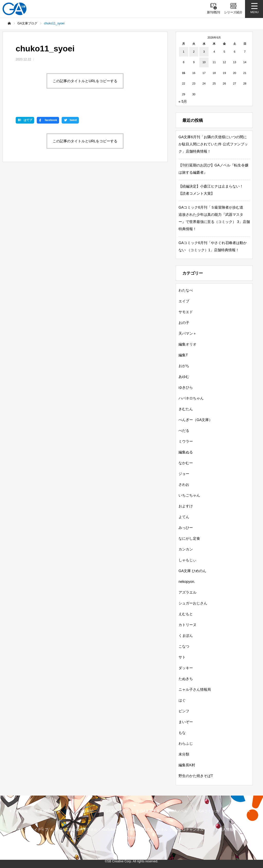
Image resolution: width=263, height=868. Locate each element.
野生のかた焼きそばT (196, 776)
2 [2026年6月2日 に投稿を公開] (194, 52)
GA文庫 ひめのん (192, 571)
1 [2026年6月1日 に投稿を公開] (184, 52)
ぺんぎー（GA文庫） (195, 420)
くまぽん (186, 636)
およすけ (186, 506)
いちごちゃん (189, 495)
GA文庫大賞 (150, 811)
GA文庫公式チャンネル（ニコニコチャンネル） (169, 829)
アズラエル (187, 592)
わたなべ (186, 290)
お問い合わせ (126, 838)
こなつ (184, 646)
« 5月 (183, 101)
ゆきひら (186, 387)
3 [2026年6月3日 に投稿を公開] (204, 52)
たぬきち (186, 679)
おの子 (184, 323)
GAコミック (209, 811)
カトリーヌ (187, 625)
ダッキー (186, 668)
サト (182, 657)
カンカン (186, 549)
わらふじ (186, 743)
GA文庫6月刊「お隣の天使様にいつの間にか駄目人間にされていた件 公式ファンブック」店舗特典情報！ (213, 144)
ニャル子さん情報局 (195, 689)
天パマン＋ (187, 333)
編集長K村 (187, 765)
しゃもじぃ (187, 560)
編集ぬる (186, 452)
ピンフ (184, 711)
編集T (183, 355)
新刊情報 (21, 811)
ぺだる (184, 431)
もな (182, 733)
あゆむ (184, 377)
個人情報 (226, 829)
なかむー (186, 463)
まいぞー (186, 722)
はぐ (182, 700)
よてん (184, 517)
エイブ (184, 301)
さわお (184, 484)
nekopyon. (187, 582)
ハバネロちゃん (191, 398)
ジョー (184, 474)
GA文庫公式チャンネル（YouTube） (89, 829)
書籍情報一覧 (50, 811)
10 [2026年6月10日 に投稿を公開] (204, 62)
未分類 (184, 754)
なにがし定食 (189, 538)
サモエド (186, 312)
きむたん (186, 409)
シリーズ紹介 (83, 811)
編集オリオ (187, 344)
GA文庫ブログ (117, 811)
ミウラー (186, 441)
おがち (184, 366)
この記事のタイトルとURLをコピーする (85, 81)
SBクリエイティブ (33, 829)
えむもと (186, 614)
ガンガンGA (240, 811)
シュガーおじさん (193, 603)
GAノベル (179, 811)
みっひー (186, 528)
